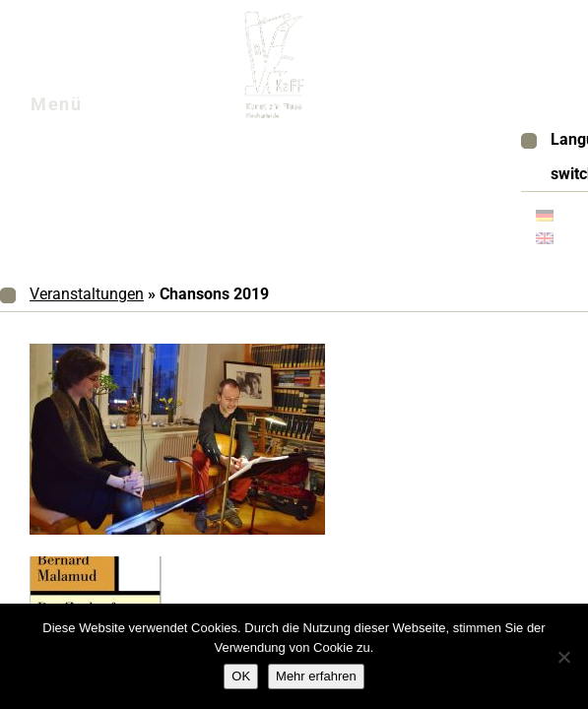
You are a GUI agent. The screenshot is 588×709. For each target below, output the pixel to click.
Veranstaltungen (87, 294)
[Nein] (563, 657)
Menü (80, 109)
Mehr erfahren (316, 676)
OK (241, 676)
